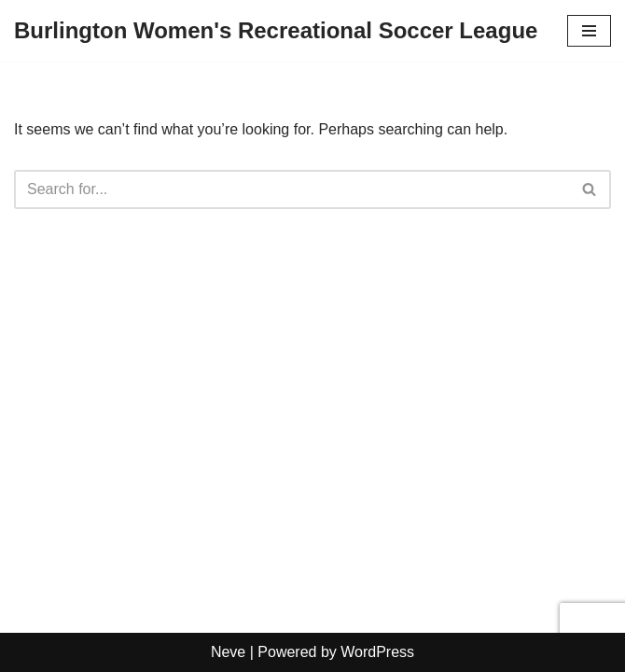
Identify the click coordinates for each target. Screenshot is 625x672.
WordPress (377, 652)
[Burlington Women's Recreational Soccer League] (276, 31)
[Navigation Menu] (589, 31)
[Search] (292, 189)
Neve (228, 652)
